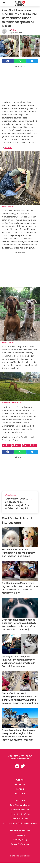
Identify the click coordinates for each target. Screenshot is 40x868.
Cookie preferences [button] (20, 844)
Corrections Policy (20, 810)
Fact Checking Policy (20, 805)
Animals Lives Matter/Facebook (12, 403)
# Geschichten (29, 445)
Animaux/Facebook (8, 206)
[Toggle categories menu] (4, 3)
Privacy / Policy (20, 840)
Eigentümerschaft (20, 819)
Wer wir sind (20, 784)
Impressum (20, 835)
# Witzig (6, 445)
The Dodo (8, 148)
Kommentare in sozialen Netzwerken (20, 823)
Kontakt (20, 789)
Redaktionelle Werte (20, 814)
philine (13, 30)
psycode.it (20, 793)
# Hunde (16, 445)
